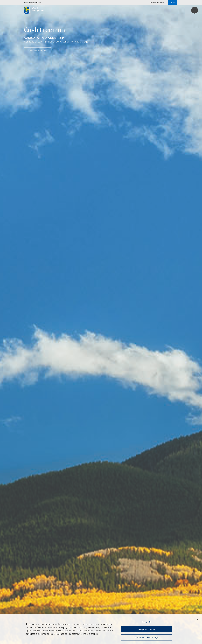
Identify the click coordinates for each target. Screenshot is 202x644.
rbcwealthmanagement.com (32, 3)
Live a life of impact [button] (37, 51)
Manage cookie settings (147, 638)
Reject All (147, 622)
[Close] (198, 619)
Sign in (173, 3)
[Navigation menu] (195, 10)
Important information (157, 3)
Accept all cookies (147, 629)
